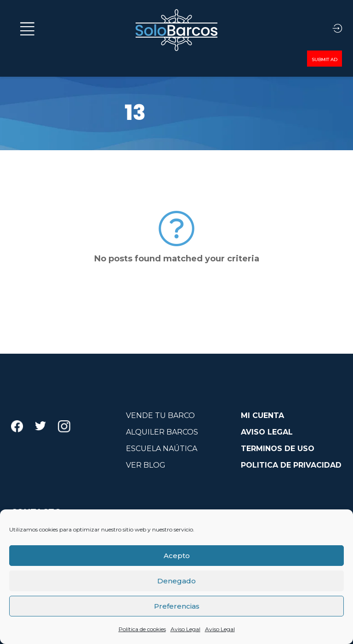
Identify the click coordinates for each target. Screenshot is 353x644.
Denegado (176, 581)
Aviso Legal (185, 629)
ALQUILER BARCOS (162, 432)
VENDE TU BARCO (160, 415)
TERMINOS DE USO (278, 449)
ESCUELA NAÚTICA (162, 449)
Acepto (177, 556)
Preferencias (177, 606)
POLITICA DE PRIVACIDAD (291, 465)
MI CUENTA (262, 415)
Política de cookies (142, 629)
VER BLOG (146, 465)
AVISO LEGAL (267, 432)
